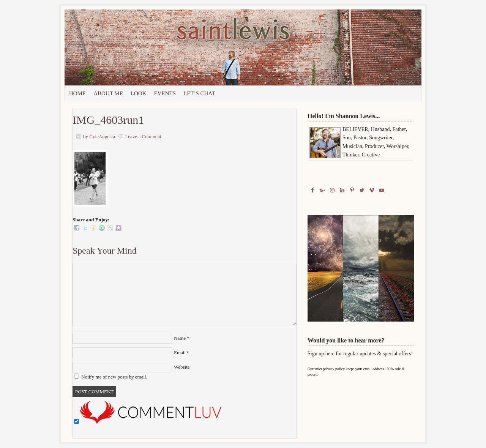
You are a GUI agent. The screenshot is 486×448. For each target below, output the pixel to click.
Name (180, 338)
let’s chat (199, 93)
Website (182, 367)
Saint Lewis (150, 47)
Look (139, 93)
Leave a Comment (143, 136)
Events (165, 93)
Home (77, 93)
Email (180, 353)
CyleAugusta (102, 136)
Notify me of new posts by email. (114, 377)
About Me (108, 93)
